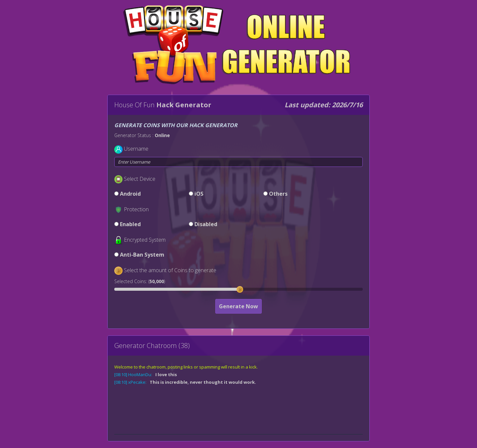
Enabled (130, 224)
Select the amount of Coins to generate (170, 270)
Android (130, 194)
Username (136, 149)
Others (278, 194)
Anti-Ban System (142, 255)
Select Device (140, 179)
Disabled (206, 224)
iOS (199, 194)
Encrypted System (145, 240)
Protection (136, 209)
